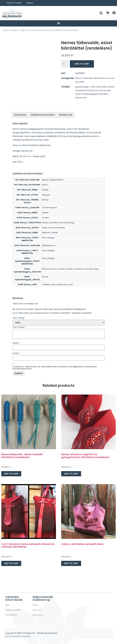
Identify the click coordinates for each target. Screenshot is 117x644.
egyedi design (82, 87)
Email (16, 353)
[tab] (20, 115)
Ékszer (78, 78)
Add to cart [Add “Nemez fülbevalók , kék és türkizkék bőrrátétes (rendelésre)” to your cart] (11, 474)
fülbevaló (24, 30)
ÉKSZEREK (14, 30)
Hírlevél (30, 3)
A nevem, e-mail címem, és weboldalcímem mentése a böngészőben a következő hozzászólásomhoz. (55, 368)
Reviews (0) (66, 115)
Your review (19, 327)
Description (20, 115)
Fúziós (104, 87)
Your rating (19, 318)
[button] (58, 23)
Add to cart (82, 64)
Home (5, 30)
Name (16, 343)
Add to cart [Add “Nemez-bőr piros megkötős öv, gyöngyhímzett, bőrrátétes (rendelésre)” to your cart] (71, 474)
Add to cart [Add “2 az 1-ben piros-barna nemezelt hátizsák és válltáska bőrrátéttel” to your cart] (11, 563)
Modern (104, 94)
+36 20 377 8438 (14, 3)
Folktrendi (95, 87)
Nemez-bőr (81, 98)
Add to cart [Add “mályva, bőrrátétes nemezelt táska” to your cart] (71, 563)
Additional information (43, 115)
